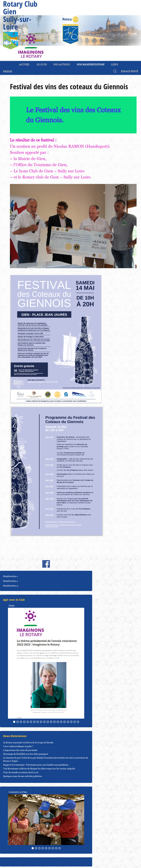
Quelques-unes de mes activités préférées (23, 776)
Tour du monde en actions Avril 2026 (21, 772)
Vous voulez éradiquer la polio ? (18, 746)
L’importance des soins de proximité (20, 750)
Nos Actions (62, 64)
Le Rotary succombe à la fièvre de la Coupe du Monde (28, 742)
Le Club (42, 64)
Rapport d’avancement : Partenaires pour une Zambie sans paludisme (36, 765)
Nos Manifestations (90, 64)
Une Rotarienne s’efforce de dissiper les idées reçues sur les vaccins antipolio (39, 768)
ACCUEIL (24, 64)
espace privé (129, 71)
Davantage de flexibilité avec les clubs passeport (26, 754)
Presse (8, 71)
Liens (115, 64)
